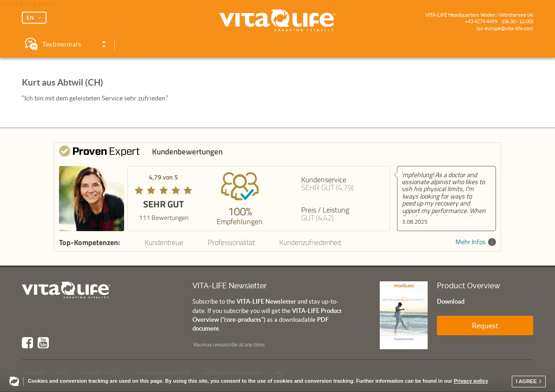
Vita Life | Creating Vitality (277, 20)
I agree (526, 381)
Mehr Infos (476, 242)
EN (30, 18)
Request (485, 326)
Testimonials (62, 44)
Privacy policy (471, 381)
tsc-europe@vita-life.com (505, 28)
